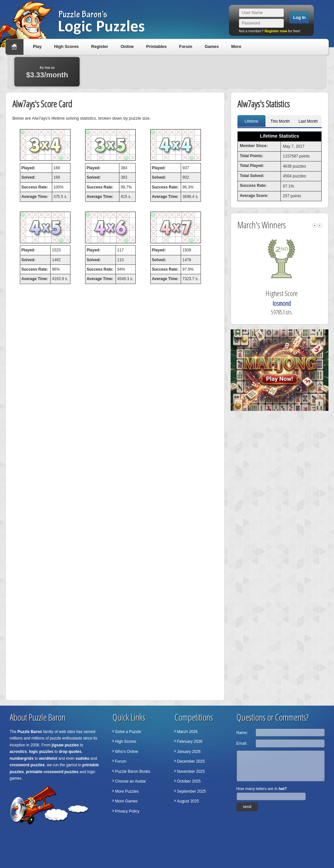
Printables (156, 46)
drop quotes (70, 752)
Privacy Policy (127, 811)
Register (100, 46)
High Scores (67, 46)
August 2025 (188, 801)
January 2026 (189, 752)
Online (127, 46)
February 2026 (190, 741)
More (236, 46)
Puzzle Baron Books (133, 771)
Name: (242, 733)
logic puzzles (41, 752)
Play (37, 46)
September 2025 (192, 791)
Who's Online (127, 752)
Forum (186, 46)
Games (212, 46)
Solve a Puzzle (128, 732)
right (320, 225)
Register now (276, 31)
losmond (291, 303)
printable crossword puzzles (52, 772)
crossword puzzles (27, 765)
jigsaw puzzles (65, 745)
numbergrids (22, 758)
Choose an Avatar (131, 781)
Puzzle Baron (30, 732)
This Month (280, 121)
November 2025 (191, 771)
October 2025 (189, 781)
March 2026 (187, 732)
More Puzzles (127, 791)
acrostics (18, 752)
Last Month (308, 121)
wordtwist (48, 758)
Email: (242, 743)
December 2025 (191, 761)
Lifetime (251, 121)
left (314, 225)
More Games (126, 801)
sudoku (83, 758)
